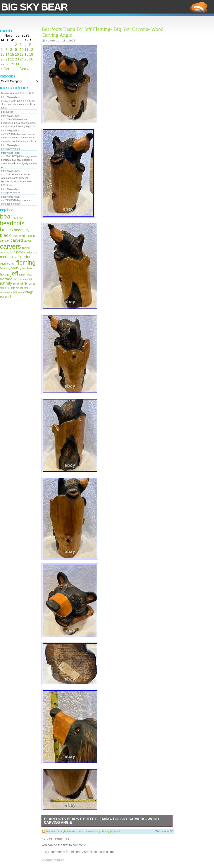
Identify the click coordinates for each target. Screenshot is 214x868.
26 (31, 59)
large (29, 275)
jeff (14, 273)
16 (17, 54)
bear (6, 216)
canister (5, 241)
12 (31, 50)
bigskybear (7, 112)
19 (31, 54)
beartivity (22, 230)
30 (17, 64)
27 (3, 64)
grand (23, 268)
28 (7, 64)
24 (22, 59)
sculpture (8, 288)
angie (63, 831)
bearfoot (18, 218)
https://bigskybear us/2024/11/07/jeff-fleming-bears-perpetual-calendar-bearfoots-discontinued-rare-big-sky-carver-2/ (19, 160)
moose (18, 279)
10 (22, 50)
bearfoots (12, 223)
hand (30, 268)
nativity (6, 283)
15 (12, 54)
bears (6, 230)
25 (26, 59)
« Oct (5, 69)
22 (12, 59)
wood (5, 297)
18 (26, 54)
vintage (28, 292)
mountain (28, 279)
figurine (25, 257)
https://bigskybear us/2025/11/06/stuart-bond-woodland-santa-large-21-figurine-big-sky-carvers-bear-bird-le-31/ (17, 178)
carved (17, 240)
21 (7, 59)
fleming (26, 263)
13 (3, 54)
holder (5, 274)
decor (14, 257)
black (5, 235)
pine (16, 284)
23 (17, 59)
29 (12, 64)
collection (31, 253)
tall (15, 292)
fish (13, 264)
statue (27, 288)
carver (27, 241)
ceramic (4, 252)
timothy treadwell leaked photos (18, 93)
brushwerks (20, 236)
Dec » (24, 69)
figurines (5, 264)
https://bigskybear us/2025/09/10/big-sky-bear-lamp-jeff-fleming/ (16, 200)
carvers (10, 246)
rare (23, 283)
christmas (17, 252)
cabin (31, 236)
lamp (22, 275)
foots (15, 268)
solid (20, 288)
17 (22, 54)
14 (7, 54)
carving (26, 248)
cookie (5, 257)
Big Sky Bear (34, 7)
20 (3, 59)
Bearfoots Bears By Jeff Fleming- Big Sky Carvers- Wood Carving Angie (101, 821)
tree (20, 292)
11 (26, 50)
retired (32, 284)
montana (6, 279)
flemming (5, 268)
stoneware (6, 292)
